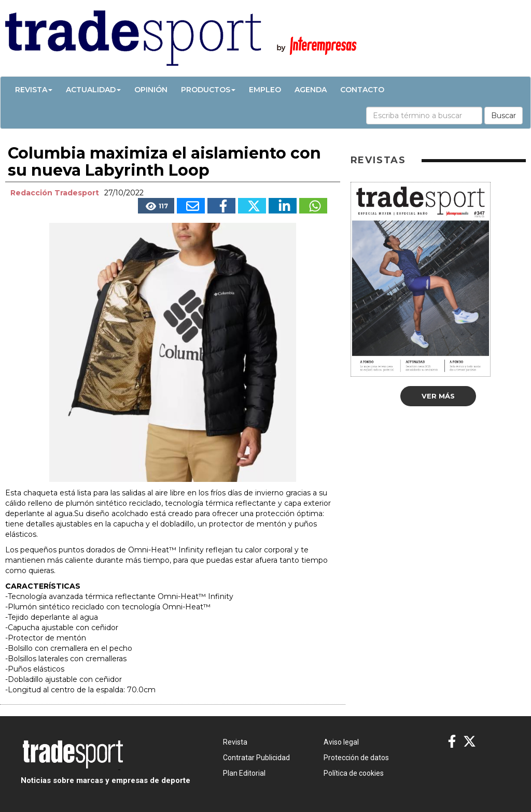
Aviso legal (341, 742)
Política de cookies (354, 773)
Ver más (438, 396)
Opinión (151, 90)
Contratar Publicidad (256, 758)
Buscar (504, 116)
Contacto (362, 90)
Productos (208, 90)
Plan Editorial (244, 773)
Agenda (311, 90)
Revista (34, 90)
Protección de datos (356, 758)
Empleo (265, 90)
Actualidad (93, 90)
